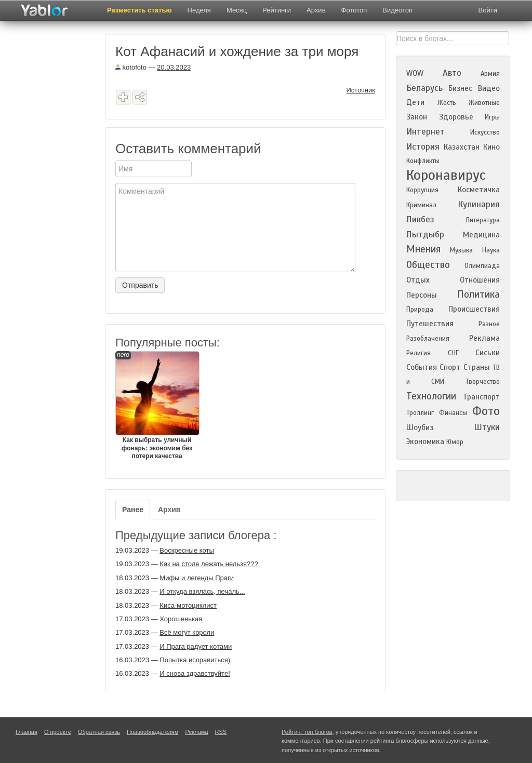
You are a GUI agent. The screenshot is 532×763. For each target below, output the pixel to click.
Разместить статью (139, 10)
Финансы (453, 413)
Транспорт (481, 397)
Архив (316, 10)
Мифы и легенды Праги (197, 578)
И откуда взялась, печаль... (202, 591)
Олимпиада (482, 266)
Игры (492, 117)
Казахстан (462, 147)
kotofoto (131, 67)
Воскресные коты (187, 550)
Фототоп (354, 10)
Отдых (418, 280)
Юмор (455, 442)
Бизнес (460, 88)
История (423, 147)
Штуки (487, 427)
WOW (415, 73)
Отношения (480, 280)
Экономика (425, 441)
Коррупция (422, 190)
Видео (489, 88)
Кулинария (479, 204)
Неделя (199, 10)
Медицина (481, 235)
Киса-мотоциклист (188, 605)
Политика (478, 294)
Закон (417, 117)
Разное (489, 324)
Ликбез (420, 219)
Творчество (483, 382)
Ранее (133, 510)
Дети (415, 102)
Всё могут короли (187, 632)
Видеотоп (397, 10)
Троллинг (420, 413)
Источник (361, 90)
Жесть (447, 103)
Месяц (237, 10)
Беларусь (424, 88)
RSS (221, 732)
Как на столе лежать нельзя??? (209, 564)
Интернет (425, 132)
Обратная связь (99, 732)
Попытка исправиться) (195, 660)
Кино (491, 147)
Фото (486, 411)
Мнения (423, 249)
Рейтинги (277, 10)
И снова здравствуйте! (195, 673)
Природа (420, 310)
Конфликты (423, 161)
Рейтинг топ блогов (307, 732)
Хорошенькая (181, 619)
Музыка (461, 250)
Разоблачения (428, 339)
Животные (484, 103)
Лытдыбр (425, 235)
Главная (26, 732)
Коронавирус (446, 175)
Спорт (450, 367)
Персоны (422, 295)
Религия (418, 353)
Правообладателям (152, 732)
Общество (428, 265)
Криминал (421, 205)
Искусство (485, 132)
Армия (490, 74)
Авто (452, 73)
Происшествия (474, 309)
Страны (477, 367)
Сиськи (488, 353)
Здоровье (456, 117)
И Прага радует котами (196, 646)
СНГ (453, 353)
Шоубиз (420, 427)
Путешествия (430, 324)
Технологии (431, 396)
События (422, 367)
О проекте (58, 732)
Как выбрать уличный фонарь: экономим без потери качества (157, 405)
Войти (488, 10)
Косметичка (479, 190)
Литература (483, 220)
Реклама (484, 338)
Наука (491, 250)
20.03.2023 (174, 67)
